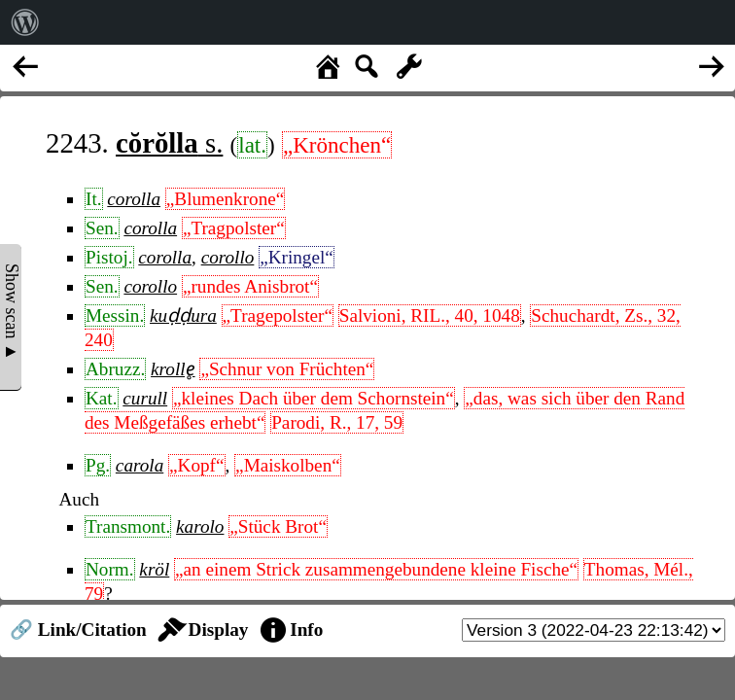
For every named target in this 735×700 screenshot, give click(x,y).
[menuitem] (25, 22)
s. (169, 143)
